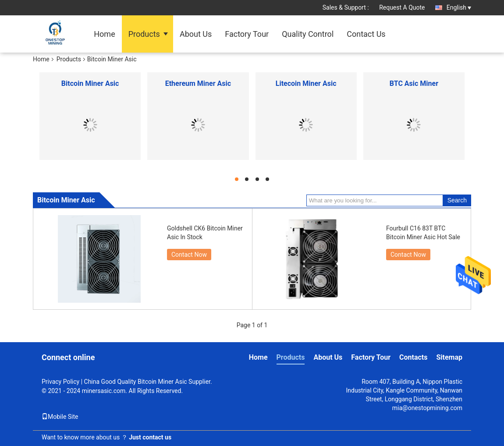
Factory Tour (247, 34)
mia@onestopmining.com (427, 408)
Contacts (413, 357)
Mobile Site (60, 417)
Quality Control (308, 34)
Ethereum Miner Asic (198, 83)
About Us (196, 34)
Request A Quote (402, 7)
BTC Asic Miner (414, 83)
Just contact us (150, 437)
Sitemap (449, 357)
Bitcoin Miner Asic (90, 83)
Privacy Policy (60, 382)
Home (104, 34)
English (459, 7)
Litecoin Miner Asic (306, 83)
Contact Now (189, 255)
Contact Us (366, 34)
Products (144, 34)
